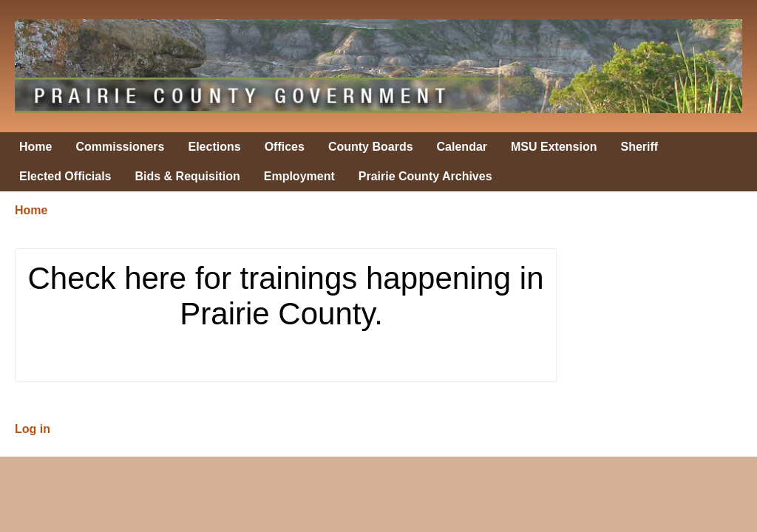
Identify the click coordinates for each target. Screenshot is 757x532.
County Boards (371, 147)
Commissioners (120, 147)
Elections (215, 147)
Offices (285, 147)
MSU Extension (554, 147)
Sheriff (640, 147)
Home (35, 147)
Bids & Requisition (188, 176)
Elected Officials (65, 176)
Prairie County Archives (425, 176)
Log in (33, 429)
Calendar (462, 147)
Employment (299, 176)
